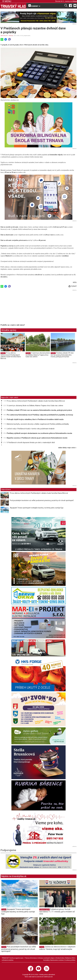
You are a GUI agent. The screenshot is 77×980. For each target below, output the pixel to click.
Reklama (68, 958)
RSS (73, 958)
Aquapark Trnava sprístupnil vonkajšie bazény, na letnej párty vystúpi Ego (37, 508)
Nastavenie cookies (57, 960)
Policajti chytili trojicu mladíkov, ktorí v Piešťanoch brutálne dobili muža (35, 419)
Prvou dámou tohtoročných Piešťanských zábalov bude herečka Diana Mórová (11, 356)
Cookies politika (70, 960)
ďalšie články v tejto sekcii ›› (67, 448)
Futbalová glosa (44, 909)
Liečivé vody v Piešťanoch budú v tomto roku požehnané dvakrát (31, 429)
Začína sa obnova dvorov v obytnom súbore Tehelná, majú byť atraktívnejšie (57, 948)
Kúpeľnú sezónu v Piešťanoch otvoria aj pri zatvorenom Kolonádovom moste (37, 438)
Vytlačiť (72, 286)
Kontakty (46, 960)
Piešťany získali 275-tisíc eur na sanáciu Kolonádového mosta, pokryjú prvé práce (62, 355)
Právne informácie (31, 958)
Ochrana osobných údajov (46, 958)
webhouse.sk (48, 977)
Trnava (4, 909)
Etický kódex (60, 958)
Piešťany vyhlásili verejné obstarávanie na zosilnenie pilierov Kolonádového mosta (39, 433)
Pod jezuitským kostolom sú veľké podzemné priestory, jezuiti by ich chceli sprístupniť (42, 500)
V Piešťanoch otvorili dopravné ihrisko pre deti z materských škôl (31, 443)
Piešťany (11, 35)
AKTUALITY (4, 35)
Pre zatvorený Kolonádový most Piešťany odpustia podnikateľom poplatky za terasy (40, 415)
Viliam (75, 1)
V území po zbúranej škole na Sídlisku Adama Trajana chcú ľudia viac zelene (38, 355)
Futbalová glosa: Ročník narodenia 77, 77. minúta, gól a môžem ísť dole (57, 911)
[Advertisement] (20, 307)
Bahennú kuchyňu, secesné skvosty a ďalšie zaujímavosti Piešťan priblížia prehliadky (38, 424)
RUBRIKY (34, 6)
